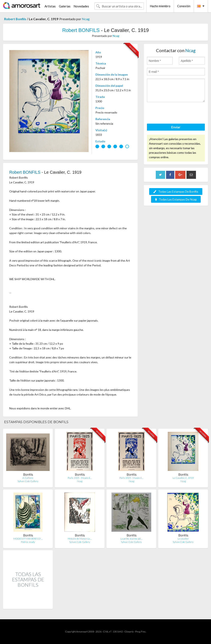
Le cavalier (183, 539)
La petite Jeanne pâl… (131, 539)
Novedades (81, 6)
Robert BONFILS (81, 30)
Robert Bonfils (15, 19)
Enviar (176, 127)
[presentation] (178, 114)
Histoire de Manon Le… (80, 539)
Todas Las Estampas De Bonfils (176, 191)
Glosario (129, 632)
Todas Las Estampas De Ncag (176, 199)
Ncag (86, 19)
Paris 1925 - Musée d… (80, 478)
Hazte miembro (160, 6)
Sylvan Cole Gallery (28, 481)
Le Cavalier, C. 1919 (183, 478)
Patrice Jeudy (28, 542)
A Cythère (28, 478)
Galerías (65, 6)
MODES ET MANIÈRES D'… (28, 539)
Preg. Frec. (141, 632)
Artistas (50, 6)
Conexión (184, 6)
